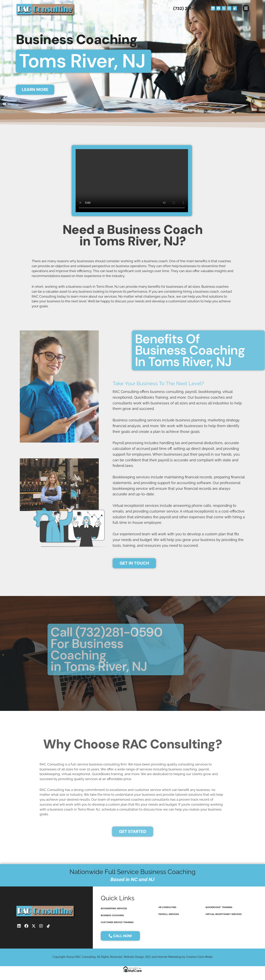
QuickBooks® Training (219, 907)
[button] (246, 8)
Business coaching (112, 915)
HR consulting (167, 907)
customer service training (117, 922)
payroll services (169, 914)
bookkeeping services (114, 908)
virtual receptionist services (224, 914)
